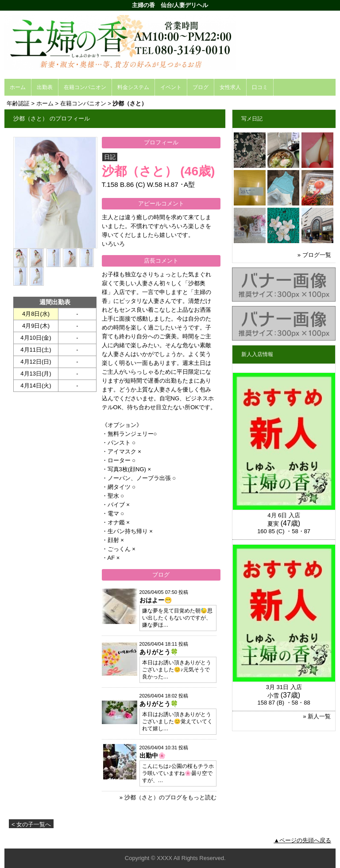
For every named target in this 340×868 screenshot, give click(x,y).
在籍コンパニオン (85, 87)
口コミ (260, 87)
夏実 (273, 524)
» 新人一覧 (317, 716)
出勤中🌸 (153, 756)
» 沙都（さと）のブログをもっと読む (168, 797)
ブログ (201, 87)
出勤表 (45, 87)
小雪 (273, 696)
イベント (171, 87)
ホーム (18, 87)
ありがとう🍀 (159, 652)
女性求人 (230, 87)
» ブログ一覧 (314, 255)
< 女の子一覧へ (31, 824)
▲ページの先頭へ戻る (302, 840)
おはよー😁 (156, 600)
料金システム (133, 87)
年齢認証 (18, 103)
